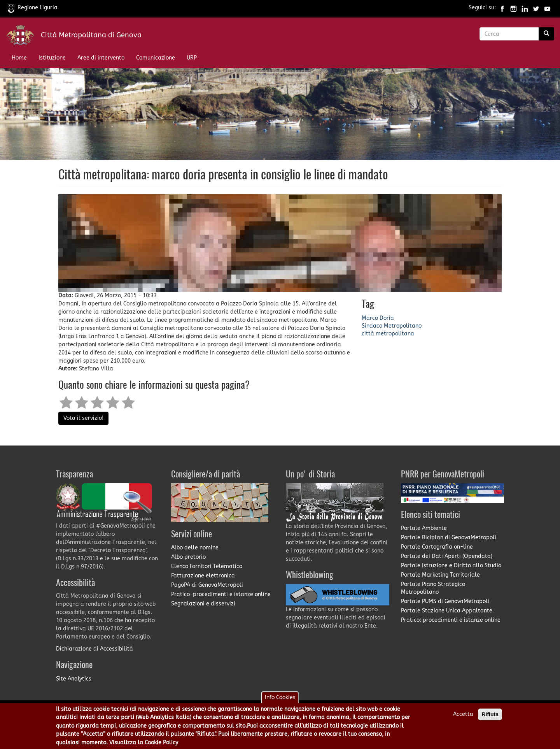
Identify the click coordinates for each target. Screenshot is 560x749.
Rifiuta (490, 719)
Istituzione (52, 58)
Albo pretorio (188, 557)
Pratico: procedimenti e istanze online (451, 620)
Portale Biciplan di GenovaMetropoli (449, 538)
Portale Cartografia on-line (437, 547)
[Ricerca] (546, 34)
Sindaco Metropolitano (392, 326)
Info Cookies (280, 702)
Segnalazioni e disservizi (203, 604)
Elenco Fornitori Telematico (207, 566)
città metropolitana (388, 334)
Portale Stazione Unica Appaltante (447, 611)
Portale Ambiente (424, 528)
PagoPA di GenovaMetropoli (207, 585)
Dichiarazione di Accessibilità (94, 649)
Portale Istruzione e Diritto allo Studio (451, 566)
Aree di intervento (101, 58)
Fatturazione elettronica (203, 576)
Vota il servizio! (83, 418)
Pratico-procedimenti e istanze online (221, 594)
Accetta (463, 719)
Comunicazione (156, 58)
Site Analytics (74, 679)
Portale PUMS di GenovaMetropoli (445, 601)
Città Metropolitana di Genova (91, 35)
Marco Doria (378, 318)
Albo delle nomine (195, 548)
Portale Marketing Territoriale (440, 575)
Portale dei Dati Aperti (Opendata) (447, 556)
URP (192, 58)
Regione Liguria (33, 8)
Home (19, 58)
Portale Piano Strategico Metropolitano (433, 588)
